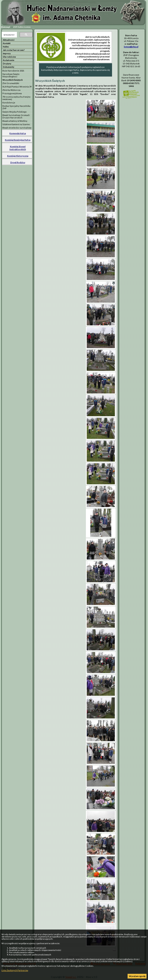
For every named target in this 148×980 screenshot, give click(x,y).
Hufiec (6, 47)
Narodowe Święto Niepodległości (11, 75)
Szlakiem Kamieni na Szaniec (16, 124)
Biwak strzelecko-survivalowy (17, 128)
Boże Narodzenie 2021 (13, 71)
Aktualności (9, 40)
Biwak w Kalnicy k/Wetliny (15, 121)
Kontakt (7, 43)
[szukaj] (9, 35)
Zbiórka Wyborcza (11, 90)
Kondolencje (9, 103)
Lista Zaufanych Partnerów (15, 970)
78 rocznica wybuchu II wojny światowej (16, 98)
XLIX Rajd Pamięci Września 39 (17, 87)
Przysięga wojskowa (12, 93)
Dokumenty (9, 67)
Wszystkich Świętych (13, 80)
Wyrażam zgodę (137, 976)
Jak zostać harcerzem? (14, 50)
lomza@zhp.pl (131, 47)
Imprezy (7, 53)
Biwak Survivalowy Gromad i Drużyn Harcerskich (16, 116)
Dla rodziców (9, 57)
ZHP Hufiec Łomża (22, 27)
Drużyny (7, 64)
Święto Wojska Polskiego (15, 112)
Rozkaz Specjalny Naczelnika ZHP (16, 107)
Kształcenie (9, 60)
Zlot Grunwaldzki (11, 83)
